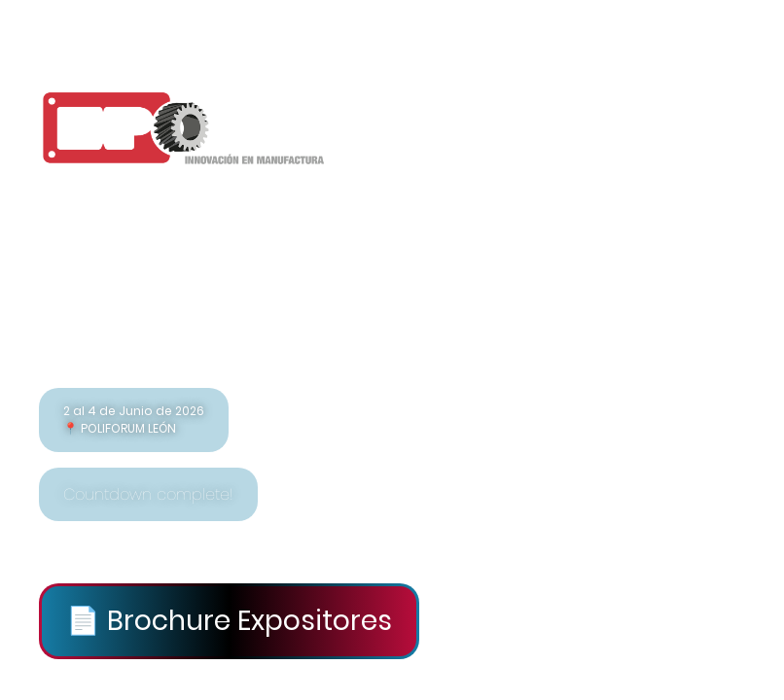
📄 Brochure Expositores (229, 621)
